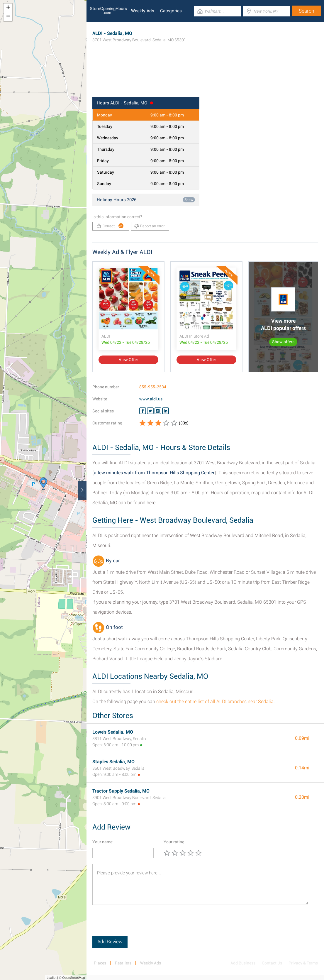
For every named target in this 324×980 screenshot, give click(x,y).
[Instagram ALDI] (158, 411)
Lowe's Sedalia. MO (113, 732)
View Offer (128, 360)
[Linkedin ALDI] (166, 411)
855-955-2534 (153, 387)
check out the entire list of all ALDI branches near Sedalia (215, 701)
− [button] (8, 17)
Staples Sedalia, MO (113, 762)
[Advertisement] (205, 78)
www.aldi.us (151, 399)
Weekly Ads (143, 11)
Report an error (149, 226)
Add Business (243, 963)
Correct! (110, 226)
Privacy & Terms (303, 963)
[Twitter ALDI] (150, 411)
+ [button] (8, 8)
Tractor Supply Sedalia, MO (121, 791)
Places (100, 963)
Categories (171, 11)
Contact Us (272, 963)
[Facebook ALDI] (143, 411)
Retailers (123, 963)
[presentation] (137, 924)
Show (189, 200)
